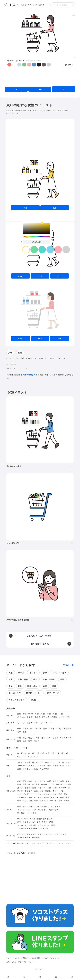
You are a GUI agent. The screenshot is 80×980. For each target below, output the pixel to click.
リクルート (56, 807)
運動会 (56, 766)
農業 (53, 825)
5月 (53, 753)
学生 (68, 717)
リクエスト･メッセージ (51, 958)
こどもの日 (41, 766)
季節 (45, 673)
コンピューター (24, 838)
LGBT (31, 714)
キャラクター (43, 797)
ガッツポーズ (66, 738)
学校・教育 (23, 679)
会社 (25, 807)
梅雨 (49, 766)
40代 (55, 714)
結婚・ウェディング (37, 781)
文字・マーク (53, 693)
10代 (37, 714)
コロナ (52, 784)
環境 (62, 679)
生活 (20, 353)
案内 (19, 741)
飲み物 (44, 784)
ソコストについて (13, 958)
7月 (62, 753)
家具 (36, 791)
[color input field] (37, 242)
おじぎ (55, 738)
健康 (45, 686)
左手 (25, 732)
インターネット (60, 834)
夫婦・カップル (47, 723)
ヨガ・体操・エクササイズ (59, 788)
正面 (36, 729)
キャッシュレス (50, 794)
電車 (60, 801)
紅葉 (36, 769)
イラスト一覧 (68, 665)
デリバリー (22, 797)
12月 (36, 757)
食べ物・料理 (15, 693)
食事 (38, 784)
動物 (20, 686)
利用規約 (25, 958)
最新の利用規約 (29, 375)
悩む (25, 738)
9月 (19, 757)
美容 (54, 686)
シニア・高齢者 (34, 717)
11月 (30, 757)
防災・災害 (44, 828)
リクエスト (56, 358)
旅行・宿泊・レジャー (44, 801)
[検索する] (73, 5)
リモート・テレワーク (27, 810)
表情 (19, 738)
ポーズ (21, 673)
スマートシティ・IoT (26, 822)
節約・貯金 (63, 794)
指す (30, 741)
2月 (38, 753)
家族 (36, 723)
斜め (45, 729)
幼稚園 (54, 717)
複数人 (30, 723)
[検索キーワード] (60, 5)
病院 (62, 781)
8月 (67, 753)
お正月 (20, 762)
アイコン (49, 843)
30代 (49, 714)
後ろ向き (67, 729)
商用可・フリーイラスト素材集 (33, 5)
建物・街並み (49, 679)
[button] (9, 65)
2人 (24, 723)
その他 (33, 700)
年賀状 (27, 762)
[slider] (37, 237)
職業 (19, 807)
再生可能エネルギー (46, 819)
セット (57, 843)
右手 (19, 732)
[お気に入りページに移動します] (56, 977)
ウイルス (60, 784)
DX (39, 822)
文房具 (48, 791)
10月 (24, 757)
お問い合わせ (11, 962)
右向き (52, 729)
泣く (49, 738)
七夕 (62, 766)
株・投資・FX (23, 813)
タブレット (31, 834)
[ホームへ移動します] (8, 977)
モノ (40, 693)
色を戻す (68, 65)
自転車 (67, 801)
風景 (53, 797)
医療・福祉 (32, 686)
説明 (25, 741)
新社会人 (45, 807)
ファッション (36, 794)
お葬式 (56, 781)
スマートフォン (44, 834)
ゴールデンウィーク (26, 766)
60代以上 (21, 717)
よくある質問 (35, 958)
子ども (62, 717)
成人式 (35, 762)
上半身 (26, 729)
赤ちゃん (46, 717)
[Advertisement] (40, 78)
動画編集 (36, 838)
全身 (17, 358)
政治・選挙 (22, 801)
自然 (11, 686)
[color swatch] (26, 250)
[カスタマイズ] (72, 977)
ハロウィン (28, 769)
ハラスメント (34, 807)
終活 (49, 781)
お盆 (19, 769)
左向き (30, 358)
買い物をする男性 (40, 644)
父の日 (69, 762)
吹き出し (21, 843)
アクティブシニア (25, 791)
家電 (42, 791)
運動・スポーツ (39, 788)
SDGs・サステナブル (26, 819)
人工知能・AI (44, 825)
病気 (68, 781)
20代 (43, 714)
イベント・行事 (59, 673)
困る (38, 738)
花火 (68, 766)
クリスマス (44, 769)
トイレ (61, 791)
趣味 (30, 797)
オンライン (43, 810)
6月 (58, 753)
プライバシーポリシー (27, 962)
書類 (55, 791)
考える (31, 738)
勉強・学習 (54, 810)
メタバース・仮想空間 (27, 825)
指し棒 (37, 741)
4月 (48, 753)
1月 (33, 753)
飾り (29, 843)
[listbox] (37, 229)
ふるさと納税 (47, 822)
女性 (10, 358)
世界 (68, 797)
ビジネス (33, 673)
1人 (66, 358)
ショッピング (42, 358)
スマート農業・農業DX (27, 828)
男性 (19, 714)
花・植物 (60, 797)
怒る (43, 738)
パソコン (21, 834)
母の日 (61, 762)
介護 (25, 784)
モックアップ (38, 843)
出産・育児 (22, 781)
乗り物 (29, 693)
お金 (11, 679)
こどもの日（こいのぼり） (40, 636)
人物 (10, 353)
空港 (30, 801)
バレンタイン (51, 762)
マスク (68, 784)
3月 (43, 753)
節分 (41, 762)
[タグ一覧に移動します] (40, 977)
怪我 (19, 784)
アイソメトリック (17, 700)
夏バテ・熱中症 (24, 788)
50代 (61, 714)
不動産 (34, 813)
